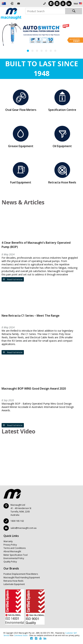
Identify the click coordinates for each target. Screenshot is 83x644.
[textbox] (45, 11)
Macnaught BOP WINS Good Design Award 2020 (34, 389)
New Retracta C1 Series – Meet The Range (31, 316)
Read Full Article (15, 279)
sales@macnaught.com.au (24, 528)
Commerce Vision (21, 635)
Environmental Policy (14, 558)
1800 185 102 (17, 521)
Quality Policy (10, 562)
